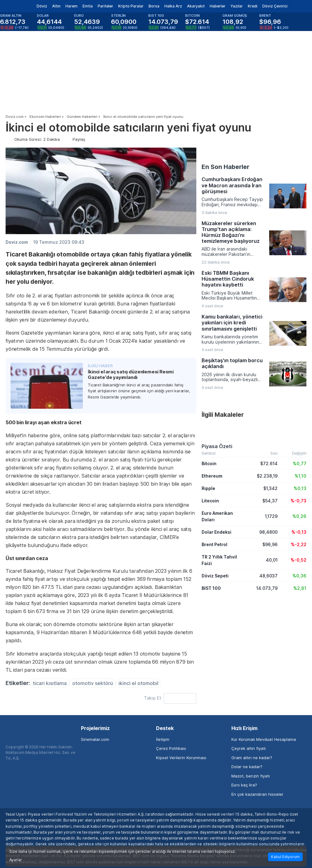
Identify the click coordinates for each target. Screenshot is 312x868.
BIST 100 (211, 588)
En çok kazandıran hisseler (257, 794)
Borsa (154, 6)
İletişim (163, 739)
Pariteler (105, 6)
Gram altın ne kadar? (252, 758)
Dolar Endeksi (216, 532)
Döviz (42, 6)
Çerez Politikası (171, 748)
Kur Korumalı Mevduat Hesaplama (264, 739)
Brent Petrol (214, 544)
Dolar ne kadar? (247, 767)
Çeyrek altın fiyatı (249, 748)
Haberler (218, 6)
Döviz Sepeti (215, 576)
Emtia (88, 6)
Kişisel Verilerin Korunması (181, 758)
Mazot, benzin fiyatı (251, 776)
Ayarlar (16, 860)
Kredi (253, 6)
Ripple (208, 488)
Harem (71, 6)
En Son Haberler (225, 167)
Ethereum (212, 476)
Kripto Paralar (131, 6)
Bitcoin (209, 463)
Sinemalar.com (95, 739)
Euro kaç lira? (244, 785)
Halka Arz (173, 6)
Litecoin (210, 501)
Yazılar (237, 6)
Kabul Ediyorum (285, 857)
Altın (56, 6)
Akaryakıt (196, 6)
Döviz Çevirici (275, 6)
